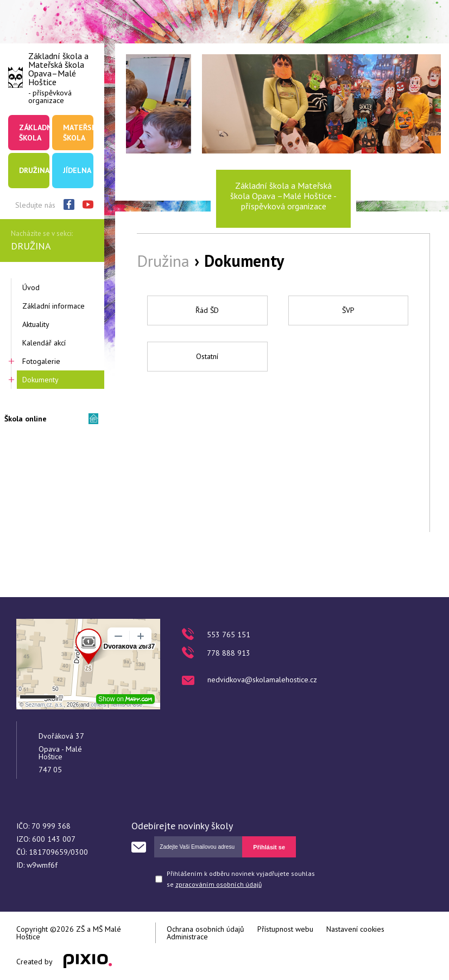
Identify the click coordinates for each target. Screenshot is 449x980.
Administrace (187, 937)
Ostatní (207, 356)
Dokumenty (40, 380)
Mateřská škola (78, 132)
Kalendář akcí (44, 343)
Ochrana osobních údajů (205, 929)
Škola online (26, 419)
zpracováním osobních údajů (219, 884)
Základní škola (34, 132)
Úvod (31, 287)
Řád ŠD (207, 310)
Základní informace (53, 306)
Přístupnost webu (285, 929)
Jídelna (77, 170)
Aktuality (36, 324)
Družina (34, 170)
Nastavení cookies (355, 929)
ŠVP (348, 310)
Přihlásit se (269, 847)
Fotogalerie (41, 361)
